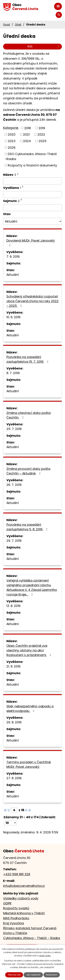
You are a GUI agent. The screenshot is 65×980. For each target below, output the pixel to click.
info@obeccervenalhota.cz (24, 886)
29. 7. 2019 (14, 541)
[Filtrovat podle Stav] (32, 221)
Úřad (18, 25)
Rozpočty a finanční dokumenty (32, 165)
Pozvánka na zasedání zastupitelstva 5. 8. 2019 (28, 527)
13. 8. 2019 (13, 606)
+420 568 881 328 (17, 874)
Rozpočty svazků (16, 908)
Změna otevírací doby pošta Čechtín (29, 415)
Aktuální (13, 275)
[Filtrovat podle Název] (32, 181)
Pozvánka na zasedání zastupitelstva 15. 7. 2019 (28, 359)
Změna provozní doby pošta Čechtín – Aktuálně (28, 471)
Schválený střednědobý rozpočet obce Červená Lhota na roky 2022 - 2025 (32, 301)
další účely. (45, 956)
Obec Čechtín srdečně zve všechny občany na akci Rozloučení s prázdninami (29, 650)
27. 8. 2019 (14, 778)
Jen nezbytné (33, 975)
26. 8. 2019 (14, 722)
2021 (26, 134)
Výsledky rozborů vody (21, 898)
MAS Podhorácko (16, 918)
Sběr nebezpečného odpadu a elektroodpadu (30, 709)
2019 (42, 128)
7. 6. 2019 (13, 257)
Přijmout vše (14, 975)
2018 (28, 128)
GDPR (7, 903)
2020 (12, 134)
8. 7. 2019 (13, 373)
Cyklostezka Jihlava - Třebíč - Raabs (32, 938)
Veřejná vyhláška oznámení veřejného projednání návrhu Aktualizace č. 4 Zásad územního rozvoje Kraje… (32, 587)
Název (10, 175)
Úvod (6, 25)
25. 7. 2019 (14, 429)
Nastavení (52, 975)
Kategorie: (11, 128)
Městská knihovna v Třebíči (24, 913)
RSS (44, 46)
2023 (12, 141)
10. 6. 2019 (13, 317)
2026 (12, 147)
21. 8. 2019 (13, 666)
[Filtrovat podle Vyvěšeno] (32, 195)
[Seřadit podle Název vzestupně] (18, 173)
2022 (41, 134)
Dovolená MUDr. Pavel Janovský (31, 243)
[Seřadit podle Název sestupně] (18, 174)
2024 (27, 141)
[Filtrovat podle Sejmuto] (32, 208)
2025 (43, 141)
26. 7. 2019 (14, 485)
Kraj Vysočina (14, 923)
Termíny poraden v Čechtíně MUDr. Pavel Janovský (29, 764)
